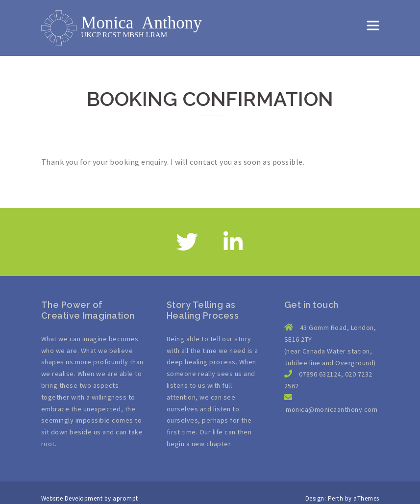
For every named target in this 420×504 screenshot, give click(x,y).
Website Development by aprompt (90, 498)
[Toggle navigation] (373, 25)
